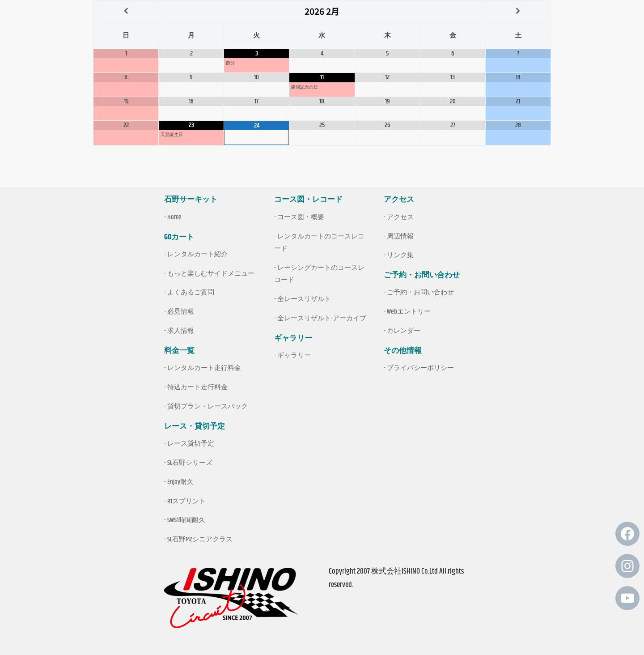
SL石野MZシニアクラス (200, 539)
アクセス (400, 217)
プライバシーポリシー (420, 368)
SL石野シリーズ (190, 463)
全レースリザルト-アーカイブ (322, 318)
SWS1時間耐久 (186, 520)
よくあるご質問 (191, 292)
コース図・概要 (301, 217)
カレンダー (404, 331)
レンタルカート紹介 (197, 254)
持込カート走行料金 (197, 387)
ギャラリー (294, 355)
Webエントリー (409, 312)
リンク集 (400, 255)
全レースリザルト (304, 299)
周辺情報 (400, 236)
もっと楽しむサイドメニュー (211, 274)
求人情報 (181, 331)
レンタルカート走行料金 (204, 368)
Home (174, 217)
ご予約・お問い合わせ (420, 292)
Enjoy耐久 (180, 482)
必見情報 (181, 312)
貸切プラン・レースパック (208, 406)
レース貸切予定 (191, 444)
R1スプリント (186, 501)
